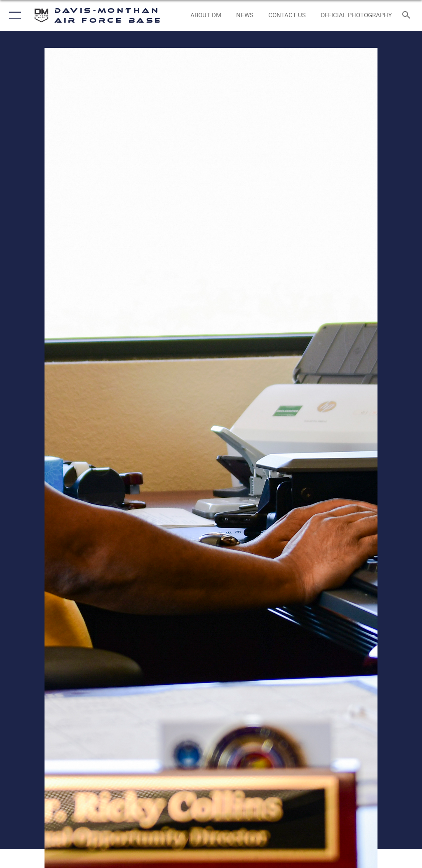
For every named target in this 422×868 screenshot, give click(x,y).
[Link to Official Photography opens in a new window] (356, 16)
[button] (13, 15)
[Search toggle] (408, 15)
